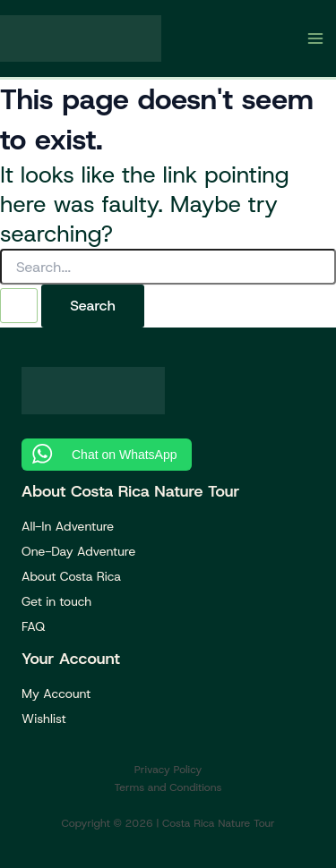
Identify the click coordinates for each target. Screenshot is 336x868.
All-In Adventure (68, 526)
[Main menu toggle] (316, 38)
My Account (56, 694)
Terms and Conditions (168, 787)
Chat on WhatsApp (125, 455)
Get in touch (56, 601)
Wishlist (44, 719)
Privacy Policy (168, 770)
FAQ (33, 626)
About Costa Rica (71, 576)
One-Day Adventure (78, 551)
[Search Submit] (19, 306)
